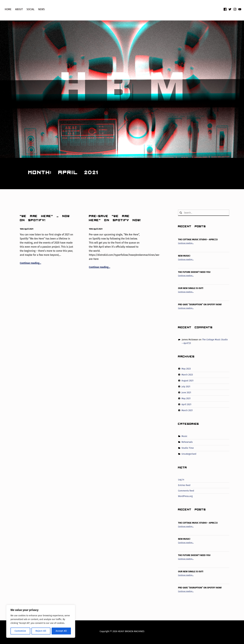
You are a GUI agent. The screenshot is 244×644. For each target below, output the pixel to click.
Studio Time (188, 448)
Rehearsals (187, 442)
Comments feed (186, 491)
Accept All (61, 631)
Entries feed (184, 485)
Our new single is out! (191, 288)
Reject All (41, 631)
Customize (20, 631)
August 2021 (187, 381)
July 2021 (186, 387)
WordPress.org (185, 496)
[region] (41, 621)
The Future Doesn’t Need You (194, 272)
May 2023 (186, 369)
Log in (181, 480)
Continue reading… (31, 263)
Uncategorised (189, 454)
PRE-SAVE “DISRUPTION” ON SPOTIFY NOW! (200, 304)
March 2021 (187, 410)
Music (184, 436)
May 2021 (186, 398)
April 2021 (186, 404)
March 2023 (187, 375)
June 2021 (186, 392)
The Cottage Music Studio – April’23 (198, 239)
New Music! (184, 256)
